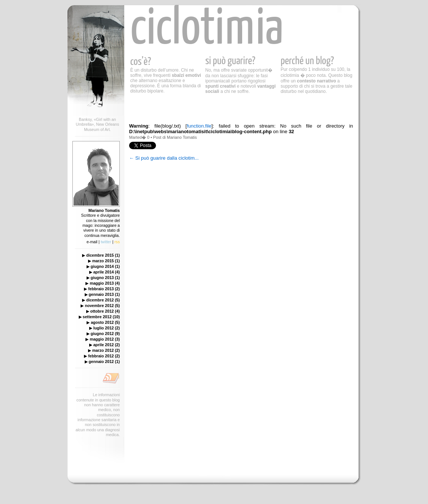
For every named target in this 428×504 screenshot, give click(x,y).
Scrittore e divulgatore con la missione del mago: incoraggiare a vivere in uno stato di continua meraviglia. (100, 223)
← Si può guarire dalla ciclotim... (164, 158)
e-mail (92, 242)
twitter (106, 242)
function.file (199, 126)
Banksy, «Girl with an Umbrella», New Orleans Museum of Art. (97, 124)
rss (117, 242)
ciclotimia (207, 30)
